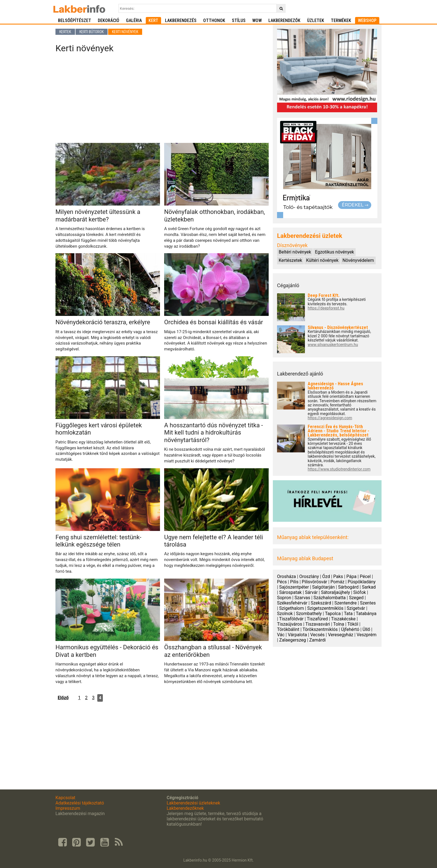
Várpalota (298, 635)
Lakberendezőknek (185, 808)
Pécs (282, 582)
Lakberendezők (284, 20)
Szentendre (346, 603)
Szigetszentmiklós (325, 608)
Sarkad (369, 587)
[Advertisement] (162, 100)
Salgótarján (323, 587)
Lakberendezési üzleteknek (193, 803)
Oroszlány (309, 576)
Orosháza (287, 576)
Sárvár (311, 592)
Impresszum (68, 808)
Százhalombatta (330, 598)
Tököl (353, 624)
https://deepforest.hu (326, 308)
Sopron (284, 598)
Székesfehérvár (292, 603)
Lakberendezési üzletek (310, 236)
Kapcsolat (65, 798)
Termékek (341, 20)
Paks (338, 576)
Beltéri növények (295, 252)
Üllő (366, 629)
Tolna (338, 624)
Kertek (65, 32)
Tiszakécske (343, 619)
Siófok (360, 592)
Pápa (351, 576)
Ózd (326, 576)
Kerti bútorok (92, 32)
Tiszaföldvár (292, 619)
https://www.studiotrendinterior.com (339, 469)
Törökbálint (288, 629)
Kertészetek (290, 260)
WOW (257, 20)
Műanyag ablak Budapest (305, 558)
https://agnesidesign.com (330, 418)
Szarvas (302, 598)
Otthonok (214, 20)
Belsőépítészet (75, 20)
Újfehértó (350, 629)
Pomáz (338, 582)
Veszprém (366, 635)
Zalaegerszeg (293, 640)
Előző (63, 698)
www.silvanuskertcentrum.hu (333, 345)
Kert (153, 20)
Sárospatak (291, 592)
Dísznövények (292, 245)
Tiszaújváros (290, 624)
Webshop (367, 20)
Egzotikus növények (334, 252)
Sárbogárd (348, 587)
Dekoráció (109, 20)
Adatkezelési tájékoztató (80, 803)
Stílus (239, 20)
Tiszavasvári (317, 624)
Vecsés (317, 635)
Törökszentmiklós (320, 629)
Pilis (294, 582)
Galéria (134, 20)
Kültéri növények (322, 260)
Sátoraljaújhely (336, 592)
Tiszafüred (317, 619)
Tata (348, 614)
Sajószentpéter (294, 587)
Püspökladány (361, 582)
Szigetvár (356, 608)
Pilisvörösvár (315, 582)
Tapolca (333, 614)
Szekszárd (321, 603)
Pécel (365, 576)
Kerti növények (125, 32)
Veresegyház (341, 635)
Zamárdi (318, 640)
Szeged (356, 598)
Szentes (368, 603)
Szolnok (285, 614)
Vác (281, 635)
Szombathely (309, 614)
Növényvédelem (358, 260)
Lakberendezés (181, 20)
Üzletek (316, 20)
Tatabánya (366, 614)
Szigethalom (292, 608)
